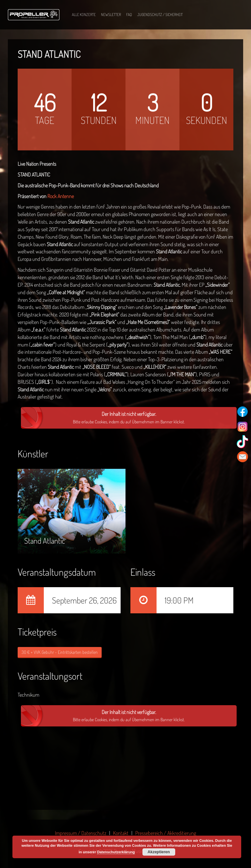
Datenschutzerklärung (116, 852)
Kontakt (121, 833)
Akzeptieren (159, 852)
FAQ (129, 15)
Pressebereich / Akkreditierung (166, 833)
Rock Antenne (61, 196)
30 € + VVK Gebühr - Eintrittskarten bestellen (60, 652)
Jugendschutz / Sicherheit (160, 15)
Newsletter (111, 15)
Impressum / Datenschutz (81, 833)
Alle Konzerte (84, 15)
